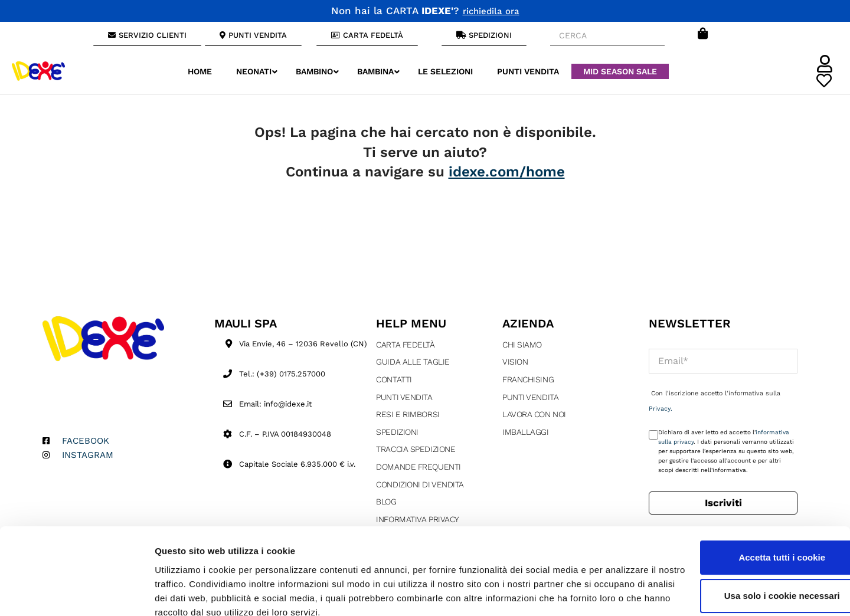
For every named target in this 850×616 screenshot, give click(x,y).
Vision (515, 362)
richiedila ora (491, 11)
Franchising (528, 379)
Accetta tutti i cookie (752, 506)
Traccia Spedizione (416, 449)
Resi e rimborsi (408, 414)
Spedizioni (397, 432)
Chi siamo (522, 345)
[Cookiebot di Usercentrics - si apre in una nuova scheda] (76, 593)
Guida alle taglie (413, 362)
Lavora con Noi (534, 414)
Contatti (394, 379)
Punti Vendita (404, 397)
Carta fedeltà (405, 345)
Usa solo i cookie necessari (751, 544)
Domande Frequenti (418, 467)
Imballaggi (526, 432)
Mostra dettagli (187, 593)
